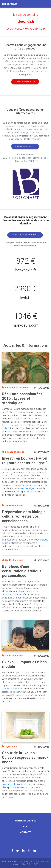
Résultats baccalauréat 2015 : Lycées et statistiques (22, 398)
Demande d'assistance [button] (25, 146)
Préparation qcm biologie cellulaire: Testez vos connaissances (24, 516)
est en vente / (26, 29)
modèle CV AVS (10, 689)
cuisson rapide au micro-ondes (17, 784)
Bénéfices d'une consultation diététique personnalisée (22, 571)
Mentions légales (26, 821)
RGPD (26, 827)
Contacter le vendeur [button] (25, 82)
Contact (26, 832)
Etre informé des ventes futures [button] (25, 235)
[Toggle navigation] (45, 4)
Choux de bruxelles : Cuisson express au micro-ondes (25, 757)
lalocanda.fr (26, 22)
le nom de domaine (26, 15)
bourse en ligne (27, 488)
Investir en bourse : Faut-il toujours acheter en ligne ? (25, 461)
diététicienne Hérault (12, 595)
